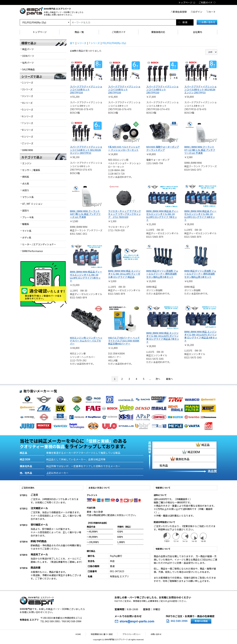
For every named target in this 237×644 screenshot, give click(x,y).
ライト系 (27, 231)
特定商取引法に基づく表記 (103, 634)
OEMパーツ (28, 56)
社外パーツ (28, 63)
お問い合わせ (207, 22)
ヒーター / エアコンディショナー (39, 244)
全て (72, 43)
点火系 (26, 183)
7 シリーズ (94, 43)
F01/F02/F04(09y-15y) (114, 43)
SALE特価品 (28, 69)
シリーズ (82, 43)
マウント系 (28, 197)
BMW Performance (33, 251)
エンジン (27, 163)
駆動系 (26, 224)
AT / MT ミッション (32, 204)
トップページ (40, 32)
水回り (26, 190)
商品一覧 (79, 32)
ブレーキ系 (28, 217)
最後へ (170, 379)
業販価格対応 (158, 32)
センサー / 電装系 (31, 170)
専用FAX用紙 (201, 621)
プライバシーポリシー (130, 634)
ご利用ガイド (119, 32)
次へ (158, 379)
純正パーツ (28, 49)
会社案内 (197, 32)
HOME (83, 634)
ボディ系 (27, 238)
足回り (26, 210)
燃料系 (26, 177)
